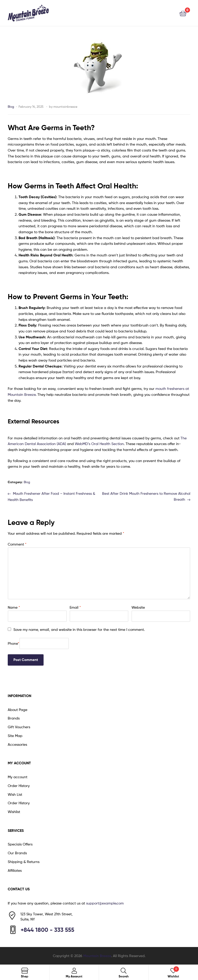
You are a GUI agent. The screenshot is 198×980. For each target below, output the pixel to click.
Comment (17, 544)
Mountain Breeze (97, 956)
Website (138, 607)
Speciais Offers (20, 844)
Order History (19, 786)
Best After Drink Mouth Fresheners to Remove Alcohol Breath (146, 496)
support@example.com (105, 903)
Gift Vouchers (19, 727)
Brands (14, 718)
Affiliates (15, 870)
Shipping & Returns (24, 862)
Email (75, 607)
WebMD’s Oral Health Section (99, 444)
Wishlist (14, 812)
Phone (14, 643)
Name (14, 607)
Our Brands (17, 853)
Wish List (15, 794)
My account (18, 777)
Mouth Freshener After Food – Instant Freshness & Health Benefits (51, 496)
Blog (11, 107)
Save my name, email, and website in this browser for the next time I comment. (79, 629)
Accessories (17, 744)
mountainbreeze (65, 107)
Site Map (15, 736)
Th (183, 438)
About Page (18, 710)
